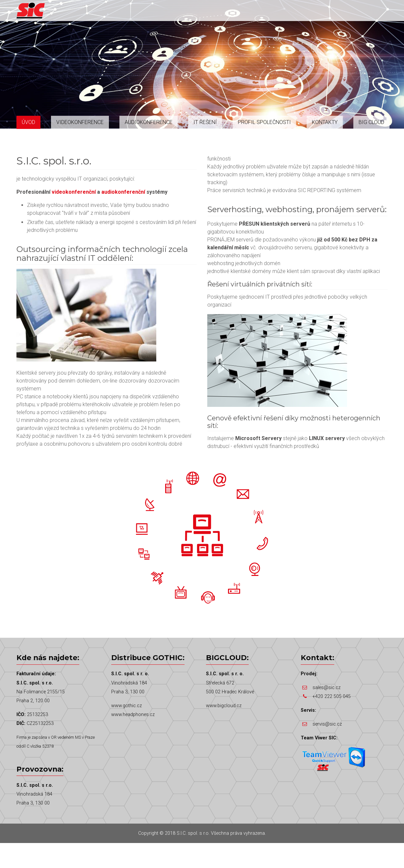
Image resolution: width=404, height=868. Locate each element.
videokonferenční (74, 192)
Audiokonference (149, 122)
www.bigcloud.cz (224, 706)
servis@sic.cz (327, 724)
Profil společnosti (264, 122)
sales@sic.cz (327, 688)
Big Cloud (371, 122)
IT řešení (205, 122)
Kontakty (325, 122)
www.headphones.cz (133, 715)
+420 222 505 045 (332, 696)
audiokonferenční (123, 192)
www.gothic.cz (126, 706)
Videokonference (80, 122)
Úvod (28, 122)
